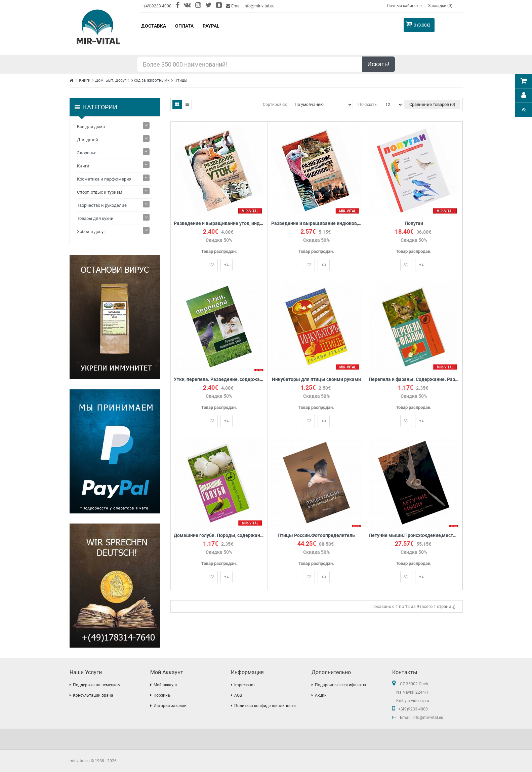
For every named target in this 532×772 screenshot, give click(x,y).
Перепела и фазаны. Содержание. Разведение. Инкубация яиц (414, 379)
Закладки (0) (440, 6)
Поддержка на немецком (97, 685)
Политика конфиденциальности (265, 706)
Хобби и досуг (91, 231)
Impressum (244, 685)
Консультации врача (93, 695)
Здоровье (87, 153)
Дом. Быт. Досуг (111, 80)
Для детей (88, 140)
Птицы (181, 80)
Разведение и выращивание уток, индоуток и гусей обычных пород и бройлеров (219, 223)
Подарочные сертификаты (340, 685)
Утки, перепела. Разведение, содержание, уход (219, 379)
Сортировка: (275, 105)
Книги (85, 80)
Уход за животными (150, 80)
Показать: (368, 105)
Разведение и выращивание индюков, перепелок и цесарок (316, 223)
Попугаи (414, 223)
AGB (238, 695)
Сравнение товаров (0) (432, 104)
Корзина (162, 695)
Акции (321, 695)
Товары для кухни (95, 218)
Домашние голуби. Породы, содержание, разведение (219, 535)
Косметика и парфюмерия (104, 179)
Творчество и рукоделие (102, 205)
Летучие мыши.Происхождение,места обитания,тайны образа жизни (414, 535)
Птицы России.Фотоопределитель (316, 535)
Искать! (378, 64)
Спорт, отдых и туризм (100, 192)
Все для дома (91, 127)
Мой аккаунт (166, 685)
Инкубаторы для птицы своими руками (316, 379)
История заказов (170, 706)
